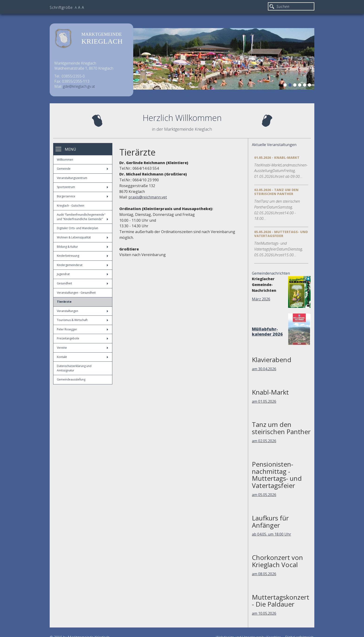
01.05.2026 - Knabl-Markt (277, 158)
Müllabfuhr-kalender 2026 (267, 331)
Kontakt (83, 357)
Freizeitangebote (83, 338)
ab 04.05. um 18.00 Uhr (271, 534)
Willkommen (65, 160)
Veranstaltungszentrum (72, 178)
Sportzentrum (83, 187)
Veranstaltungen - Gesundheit (76, 293)
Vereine (83, 348)
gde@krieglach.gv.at (79, 86)
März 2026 (261, 299)
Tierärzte (64, 302)
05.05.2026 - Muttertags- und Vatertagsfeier (281, 234)
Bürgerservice (83, 196)
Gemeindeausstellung (71, 379)
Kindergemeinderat (83, 265)
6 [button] (310, 86)
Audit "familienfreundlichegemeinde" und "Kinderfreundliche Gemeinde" (83, 217)
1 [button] (286, 86)
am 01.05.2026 (264, 401)
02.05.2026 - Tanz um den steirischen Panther (276, 192)
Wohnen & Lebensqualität (83, 237)
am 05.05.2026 (264, 495)
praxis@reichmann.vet (148, 197)
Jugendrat (83, 274)
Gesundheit (83, 283)
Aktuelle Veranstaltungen (274, 145)
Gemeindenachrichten (271, 273)
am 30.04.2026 (264, 369)
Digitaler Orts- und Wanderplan (78, 228)
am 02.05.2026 (264, 441)
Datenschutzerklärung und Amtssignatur (74, 368)
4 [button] (300, 86)
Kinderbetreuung (83, 256)
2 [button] (291, 86)
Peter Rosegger (83, 329)
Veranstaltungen (83, 311)
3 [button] (296, 86)
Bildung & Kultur (83, 247)
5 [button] (305, 86)
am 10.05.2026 (264, 613)
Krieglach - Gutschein (71, 206)
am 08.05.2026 (264, 574)
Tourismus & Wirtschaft (83, 320)
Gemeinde (83, 169)
